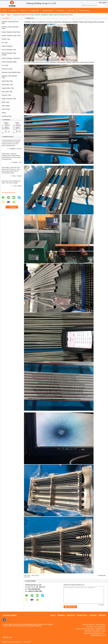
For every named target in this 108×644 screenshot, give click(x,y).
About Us (23, 11)
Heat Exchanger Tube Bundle (9, 54)
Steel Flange (6, 109)
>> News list (101, 575)
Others (4, 113)
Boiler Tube (6, 102)
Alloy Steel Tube (7, 92)
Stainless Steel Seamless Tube (10, 28)
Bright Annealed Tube (9, 99)
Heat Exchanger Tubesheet (11, 58)
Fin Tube (5, 43)
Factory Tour (35, 11)
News (9, 15)
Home (5, 11)
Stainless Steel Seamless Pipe (10, 22)
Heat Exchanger (7, 46)
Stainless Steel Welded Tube (9, 77)
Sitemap (102, 615)
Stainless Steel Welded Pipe (11, 72)
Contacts (93, 615)
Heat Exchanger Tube (9, 50)
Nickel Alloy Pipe (7, 81)
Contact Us (60, 11)
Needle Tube (6, 39)
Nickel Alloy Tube (7, 85)
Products (13, 11)
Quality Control (48, 11)
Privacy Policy (7, 624)
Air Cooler (5, 65)
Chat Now (71, 11)
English (104, 3)
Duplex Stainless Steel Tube (11, 36)
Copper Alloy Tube (8, 88)
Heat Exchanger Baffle (9, 62)
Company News (84, 11)
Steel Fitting (6, 106)
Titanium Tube (6, 95)
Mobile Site (7, 637)
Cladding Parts (7, 116)
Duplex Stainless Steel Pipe (11, 32)
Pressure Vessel (7, 69)
